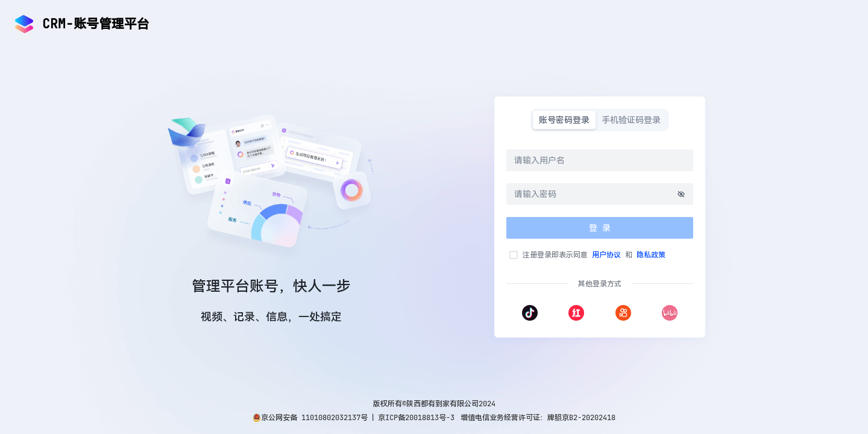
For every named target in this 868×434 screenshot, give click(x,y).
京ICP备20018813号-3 (416, 418)
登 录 (600, 228)
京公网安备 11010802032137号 (314, 418)
